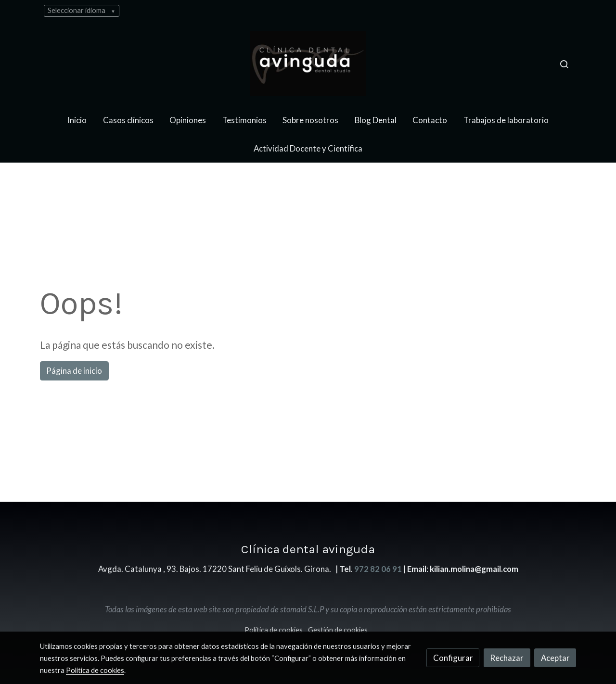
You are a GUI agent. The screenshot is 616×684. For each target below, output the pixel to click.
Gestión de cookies (338, 630)
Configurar (453, 658)
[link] (308, 64)
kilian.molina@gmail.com (474, 569)
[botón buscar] (564, 64)
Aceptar (555, 658)
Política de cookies (274, 630)
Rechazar (507, 658)
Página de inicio (74, 371)
